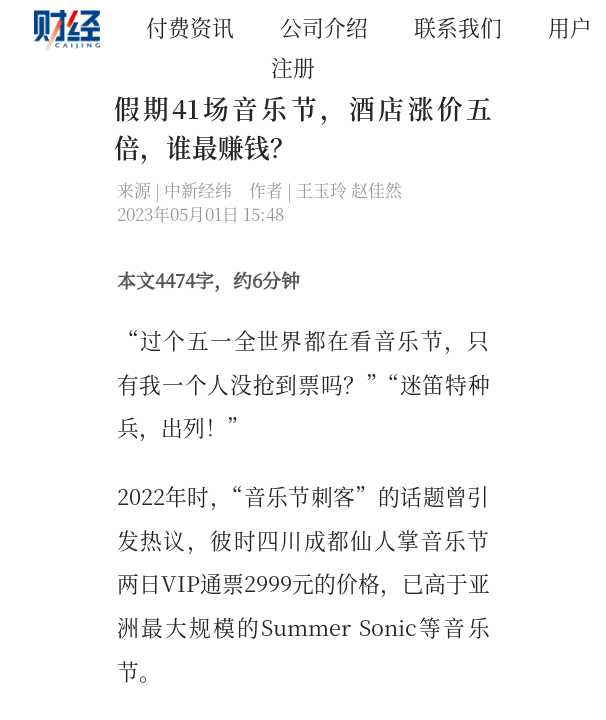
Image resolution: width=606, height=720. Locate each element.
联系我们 (458, 26)
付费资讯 (190, 26)
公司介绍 (324, 26)
